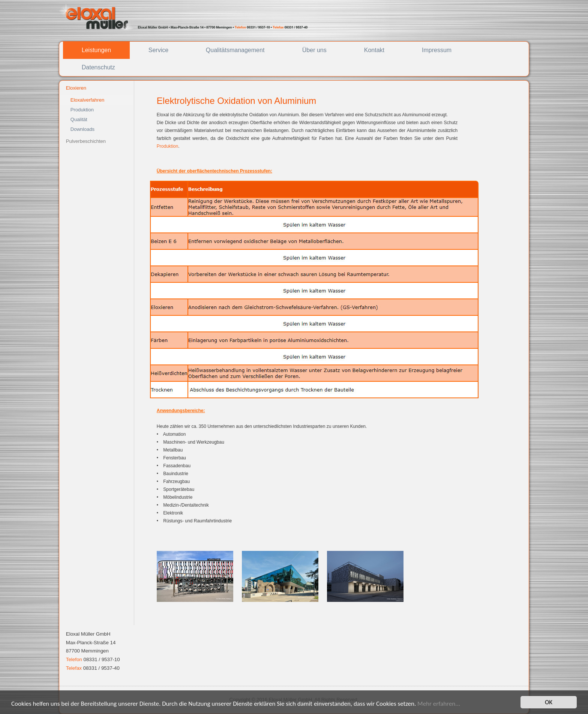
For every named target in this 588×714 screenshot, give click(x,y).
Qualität (79, 119)
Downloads (82, 129)
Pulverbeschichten (86, 141)
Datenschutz (98, 67)
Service (158, 50)
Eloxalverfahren (87, 100)
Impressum (437, 50)
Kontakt (374, 50)
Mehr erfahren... (439, 704)
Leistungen (96, 50)
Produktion (82, 110)
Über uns (314, 50)
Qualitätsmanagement (235, 50)
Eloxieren (76, 88)
